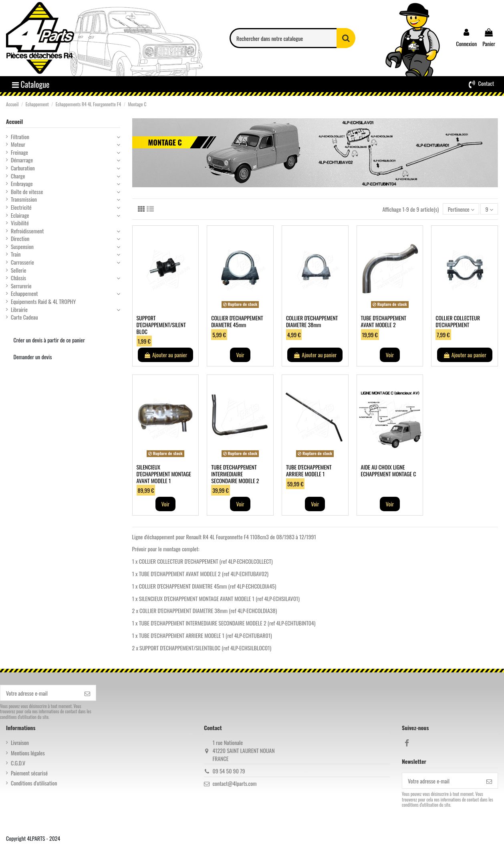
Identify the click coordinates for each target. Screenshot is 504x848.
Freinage (19, 152)
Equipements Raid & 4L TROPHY (43, 302)
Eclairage (20, 215)
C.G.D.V (18, 763)
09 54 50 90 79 (229, 771)
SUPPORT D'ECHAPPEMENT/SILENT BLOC (161, 325)
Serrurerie (21, 286)
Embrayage (22, 184)
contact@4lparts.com (234, 783)
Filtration (20, 137)
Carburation (23, 168)
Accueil (14, 121)
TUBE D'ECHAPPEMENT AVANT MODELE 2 (384, 321)
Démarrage (22, 160)
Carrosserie (22, 262)
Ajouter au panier (165, 355)
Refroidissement (27, 231)
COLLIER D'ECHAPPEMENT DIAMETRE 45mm (237, 321)
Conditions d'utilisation (34, 783)
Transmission (24, 199)
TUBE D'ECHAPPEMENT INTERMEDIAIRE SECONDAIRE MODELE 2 (235, 474)
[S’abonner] (87, 693)
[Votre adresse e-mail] (40, 693)
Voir (240, 355)
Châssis (18, 278)
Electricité (21, 207)
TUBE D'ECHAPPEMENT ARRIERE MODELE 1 (309, 470)
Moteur (18, 144)
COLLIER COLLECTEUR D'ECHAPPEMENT (458, 321)
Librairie (19, 310)
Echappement (24, 293)
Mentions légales (28, 753)
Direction (20, 239)
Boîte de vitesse (27, 192)
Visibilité (20, 223)
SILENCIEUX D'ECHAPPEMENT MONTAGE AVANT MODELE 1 (164, 474)
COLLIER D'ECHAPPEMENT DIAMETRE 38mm (312, 321)
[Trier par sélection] (461, 209)
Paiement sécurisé (29, 773)
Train (16, 254)
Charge (18, 176)
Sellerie (18, 270)
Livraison (20, 743)
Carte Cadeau (24, 317)
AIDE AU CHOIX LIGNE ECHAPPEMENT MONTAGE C (389, 470)
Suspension (22, 247)
